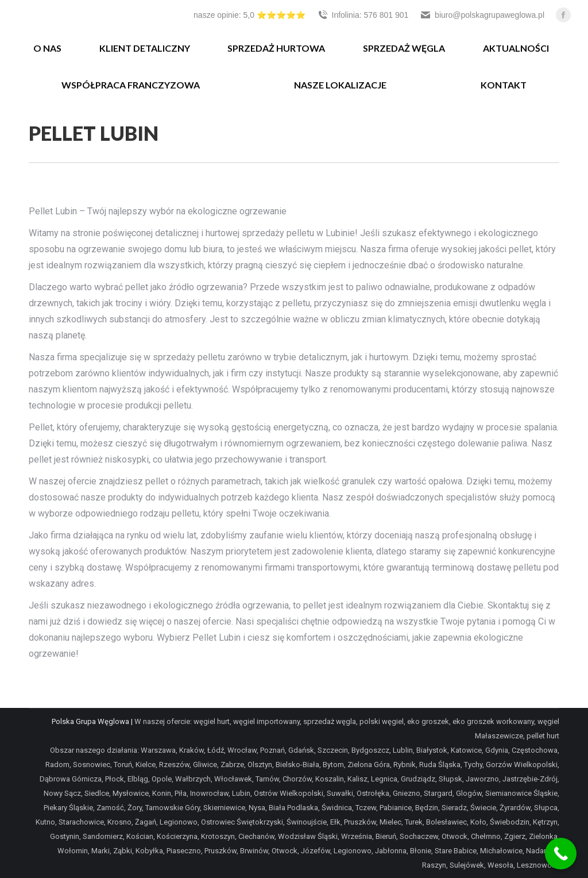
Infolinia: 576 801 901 (363, 15)
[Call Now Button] (561, 854)
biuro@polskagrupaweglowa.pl (482, 15)
